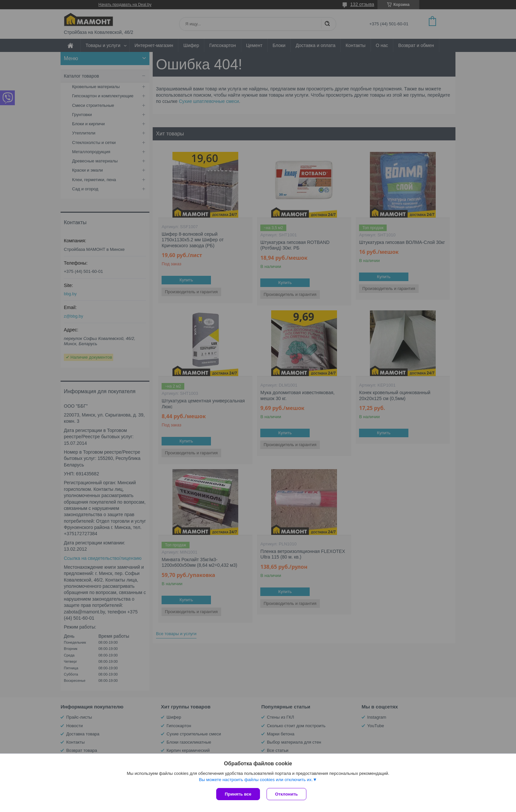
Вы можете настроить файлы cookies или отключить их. (256, 780)
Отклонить (286, 794)
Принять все (238, 794)
